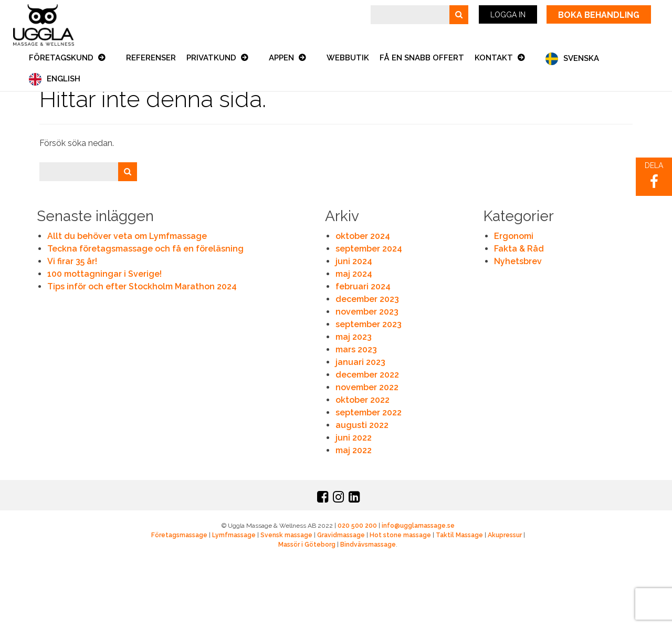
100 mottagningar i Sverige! (104, 274)
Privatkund (212, 58)
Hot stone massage (400, 535)
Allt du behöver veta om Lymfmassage (127, 236)
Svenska (581, 58)
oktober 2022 (363, 400)
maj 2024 (354, 274)
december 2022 (367, 375)
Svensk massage (286, 535)
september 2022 (369, 412)
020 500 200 (357, 526)
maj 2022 (354, 450)
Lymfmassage (234, 535)
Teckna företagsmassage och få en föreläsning (145, 249)
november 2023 (367, 312)
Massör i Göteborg (307, 545)
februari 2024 (363, 286)
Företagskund (62, 58)
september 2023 (369, 324)
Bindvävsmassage (368, 545)
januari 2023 (360, 362)
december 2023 (367, 299)
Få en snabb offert (422, 58)
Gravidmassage (341, 535)
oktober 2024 (363, 236)
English (64, 79)
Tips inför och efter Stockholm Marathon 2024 (142, 286)
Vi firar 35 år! (72, 261)
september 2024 (369, 249)
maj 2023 (354, 337)
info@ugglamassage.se (418, 526)
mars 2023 (356, 349)
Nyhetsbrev (518, 261)
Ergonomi (514, 236)
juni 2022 (354, 438)
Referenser (151, 58)
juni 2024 (354, 261)
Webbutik (348, 58)
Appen (282, 58)
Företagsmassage (179, 535)
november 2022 (367, 387)
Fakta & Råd (519, 249)
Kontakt (495, 58)
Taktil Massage (459, 535)
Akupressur (505, 535)
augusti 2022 (362, 425)
